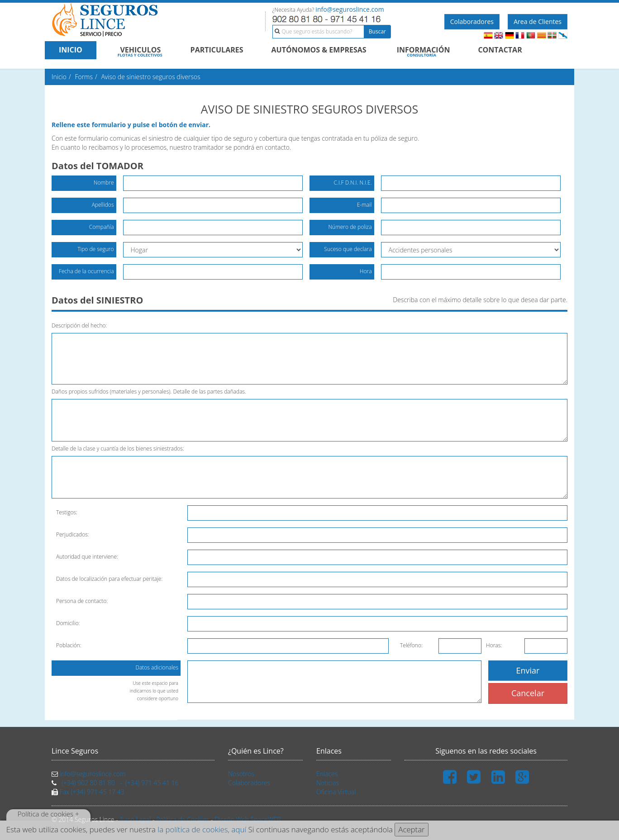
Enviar (528, 670)
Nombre (104, 183)
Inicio (59, 77)
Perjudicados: (73, 534)
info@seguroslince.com (350, 9)
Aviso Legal (135, 819)
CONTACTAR (500, 50)
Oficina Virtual (336, 792)
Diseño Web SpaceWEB (248, 819)
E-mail (364, 205)
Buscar (377, 31)
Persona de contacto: (82, 601)
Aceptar (411, 829)
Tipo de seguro (95, 249)
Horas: (494, 645)
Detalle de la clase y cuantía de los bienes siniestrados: (118, 448)
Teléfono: (411, 645)
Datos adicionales (154, 670)
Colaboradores (472, 21)
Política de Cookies (183, 819)
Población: (69, 645)
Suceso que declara (348, 249)
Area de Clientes (538, 21)
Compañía (102, 227)
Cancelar (528, 693)
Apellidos (103, 205)
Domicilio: (68, 623)
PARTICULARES (217, 50)
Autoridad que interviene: (87, 557)
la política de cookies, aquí (202, 829)
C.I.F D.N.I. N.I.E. (352, 183)
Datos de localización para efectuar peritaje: (109, 579)
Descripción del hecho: (79, 325)
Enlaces (327, 774)
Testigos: (67, 512)
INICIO (71, 50)
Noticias (328, 783)
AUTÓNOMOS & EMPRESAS (319, 50)
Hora (366, 271)
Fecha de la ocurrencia (86, 271)
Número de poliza (350, 227)
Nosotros (241, 774)
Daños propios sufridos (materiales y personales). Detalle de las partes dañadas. (149, 392)
